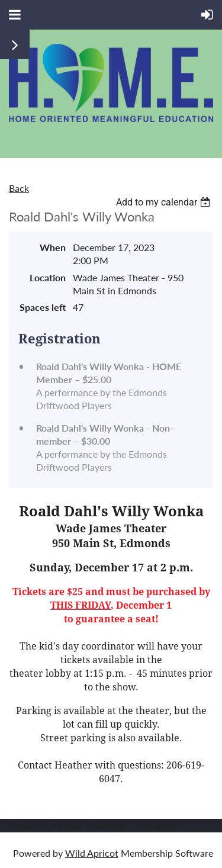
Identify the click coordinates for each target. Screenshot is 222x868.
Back (19, 188)
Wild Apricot (92, 853)
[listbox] (165, 202)
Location (48, 277)
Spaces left (43, 307)
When (53, 247)
